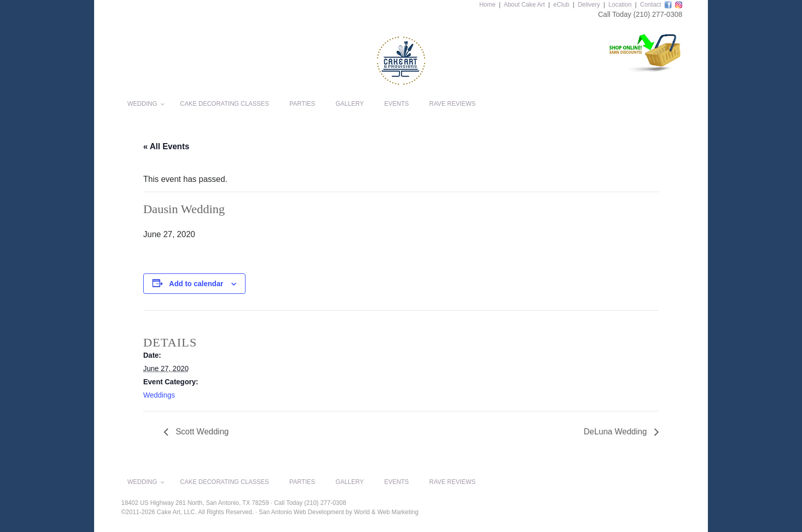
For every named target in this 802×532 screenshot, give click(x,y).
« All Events (166, 146)
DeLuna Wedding (616, 432)
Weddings (159, 395)
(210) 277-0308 (658, 14)
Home (487, 5)
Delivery (589, 5)
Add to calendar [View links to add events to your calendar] (196, 284)
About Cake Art (525, 5)
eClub (561, 5)
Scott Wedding (201, 432)
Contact (650, 5)
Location (620, 5)
